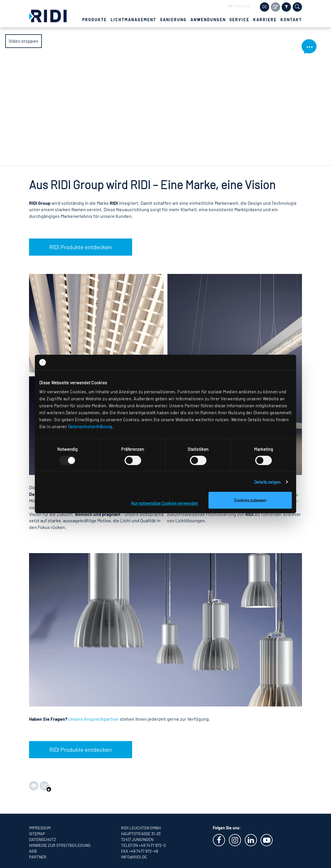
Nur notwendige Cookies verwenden (164, 503)
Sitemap (37, 834)
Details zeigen (267, 482)
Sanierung (173, 20)
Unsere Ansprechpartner (94, 719)
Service (239, 20)
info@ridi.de (134, 857)
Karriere (265, 20)
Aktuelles (239, 6)
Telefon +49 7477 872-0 (143, 845)
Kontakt (291, 20)
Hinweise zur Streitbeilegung (60, 845)
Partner (38, 857)
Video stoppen (24, 41)
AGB (33, 851)
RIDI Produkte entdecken (81, 247)
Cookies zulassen (250, 500)
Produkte (95, 20)
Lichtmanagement (133, 20)
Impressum (40, 828)
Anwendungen (208, 20)
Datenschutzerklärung (90, 426)
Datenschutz (43, 839)
